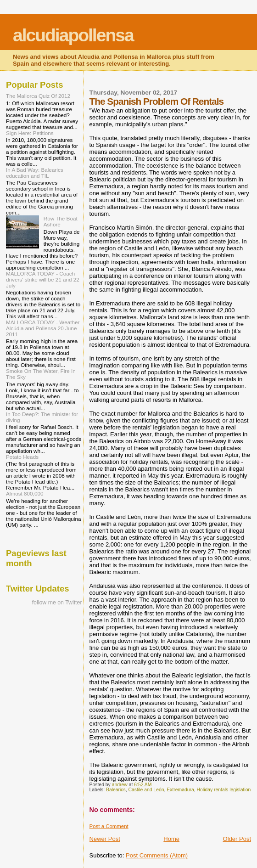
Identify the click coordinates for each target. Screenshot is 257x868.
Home (171, 839)
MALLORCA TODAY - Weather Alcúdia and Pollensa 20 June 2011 (43, 328)
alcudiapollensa (73, 35)
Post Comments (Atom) (157, 855)
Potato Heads (22, 457)
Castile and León (146, 790)
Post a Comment (109, 826)
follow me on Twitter (57, 603)
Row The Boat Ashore (61, 221)
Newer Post (105, 839)
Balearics (116, 790)
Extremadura (180, 790)
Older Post (237, 839)
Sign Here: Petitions (30, 133)
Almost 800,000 (25, 493)
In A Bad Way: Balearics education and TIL (35, 173)
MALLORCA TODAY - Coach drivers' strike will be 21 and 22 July (43, 279)
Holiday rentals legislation (224, 790)
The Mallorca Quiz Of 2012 (38, 96)
